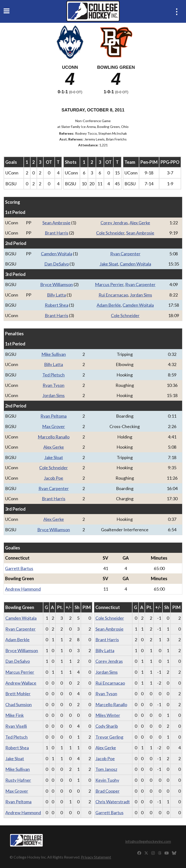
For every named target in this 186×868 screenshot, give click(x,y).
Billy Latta (56, 295)
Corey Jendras (114, 223)
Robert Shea (57, 305)
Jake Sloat (109, 264)
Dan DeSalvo (57, 264)
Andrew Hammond (23, 589)
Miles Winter (108, 715)
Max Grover (54, 426)
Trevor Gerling (109, 737)
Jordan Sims (141, 295)
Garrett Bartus (19, 568)
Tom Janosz (106, 769)
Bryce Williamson (57, 284)
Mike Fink (15, 715)
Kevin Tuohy (107, 780)
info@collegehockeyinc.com (148, 841)
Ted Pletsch (54, 375)
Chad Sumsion (19, 704)
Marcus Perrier (109, 284)
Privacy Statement (96, 857)
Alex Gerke (140, 223)
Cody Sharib (107, 726)
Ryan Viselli (16, 726)
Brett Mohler (18, 694)
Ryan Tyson (54, 385)
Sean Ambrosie (56, 223)
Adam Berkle (109, 305)
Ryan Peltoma (54, 416)
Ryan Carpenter (125, 254)
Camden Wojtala (57, 254)
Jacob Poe (54, 478)
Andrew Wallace (21, 683)
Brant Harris (57, 233)
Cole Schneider (110, 233)
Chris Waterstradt (113, 802)
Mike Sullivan (54, 354)
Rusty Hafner (18, 780)
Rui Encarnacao (113, 295)
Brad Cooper (108, 791)
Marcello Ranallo (54, 437)
